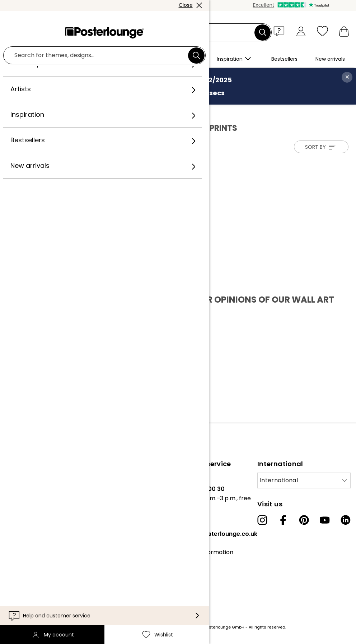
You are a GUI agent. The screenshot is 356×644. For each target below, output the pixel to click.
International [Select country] (279, 480)
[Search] (263, 32)
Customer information (202, 552)
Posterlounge (28, 112)
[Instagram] (262, 520)
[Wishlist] (322, 31)
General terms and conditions (32, 552)
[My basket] (344, 31)
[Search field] (186, 33)
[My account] (301, 31)
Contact (182, 563)
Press (13, 518)
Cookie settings (27, 579)
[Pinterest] (304, 520)
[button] (281, 31)
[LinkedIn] (346, 520)
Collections (21, 500)
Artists (60, 112)
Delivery (182, 574)
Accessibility (188, 585)
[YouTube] (325, 520)
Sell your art (22, 529)
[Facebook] (283, 520)
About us (18, 478)
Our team (19, 489)
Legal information (30, 591)
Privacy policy (25, 569)
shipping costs (138, 627)
